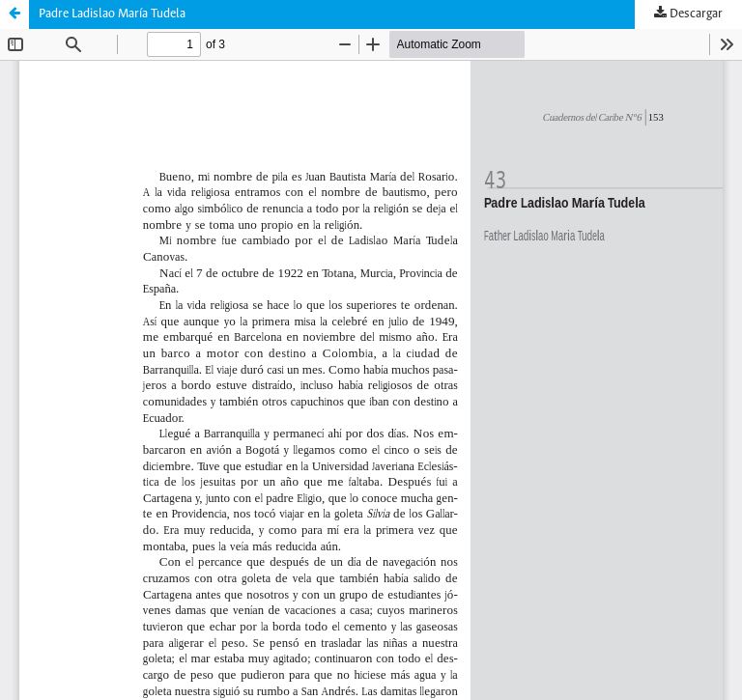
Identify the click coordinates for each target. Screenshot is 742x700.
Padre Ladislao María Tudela (112, 14)
